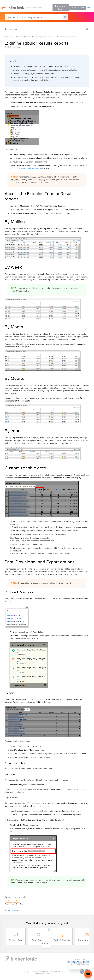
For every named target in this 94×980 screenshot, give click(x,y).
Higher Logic (9, 37)
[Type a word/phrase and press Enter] (36, 17)
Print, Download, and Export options (27, 168)
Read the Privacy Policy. (44, 974)
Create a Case (78, 8)
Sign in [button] (89, 8)
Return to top (12, 911)
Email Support (38, 940)
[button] (9, 901)
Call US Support (62, 940)
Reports (51, 37)
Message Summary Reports (66, 37)
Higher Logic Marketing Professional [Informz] (31, 37)
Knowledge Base (61, 8)
